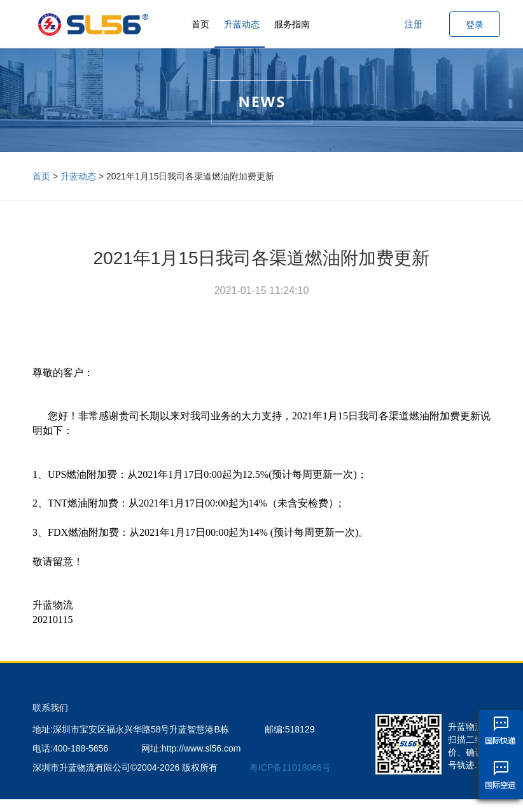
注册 (414, 24)
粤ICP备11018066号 (290, 767)
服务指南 (292, 24)
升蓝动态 (242, 24)
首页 (200, 24)
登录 (475, 25)
